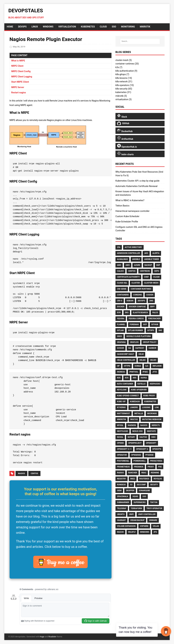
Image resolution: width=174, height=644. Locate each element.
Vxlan (156, 526)
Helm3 (153, 360)
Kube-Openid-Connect (128, 396)
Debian (130, 301)
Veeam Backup (137, 520)
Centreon (145, 271)
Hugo (42, 637)
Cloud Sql (122, 283)
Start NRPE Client (20, 82)
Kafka (144, 378)
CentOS (34, 473)
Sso (144, 496)
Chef (146, 277)
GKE (160, 330)
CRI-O (120, 301)
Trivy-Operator (154, 508)
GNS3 (120, 336)
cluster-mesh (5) (124, 60)
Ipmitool (134, 372)
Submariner (123, 502)
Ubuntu (121, 514)
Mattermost (124, 413)
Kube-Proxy (149, 396)
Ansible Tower (152, 259)
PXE (160, 467)
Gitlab (120, 330)
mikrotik (145, 27)
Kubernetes (88, 27)
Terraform (136, 508)
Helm (141, 354)
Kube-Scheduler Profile (127, 222)
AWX (128, 265)
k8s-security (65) (124, 89)
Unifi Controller (147, 514)
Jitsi (154, 372)
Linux (35, 27)
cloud (103, 27)
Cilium (156, 277)
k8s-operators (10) (125, 85)
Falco (155, 313)
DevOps (22, 27)
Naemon (132, 425)
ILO (147, 366)
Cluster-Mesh (151, 283)
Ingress (121, 372)
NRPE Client (17, 66)
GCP (145, 324)
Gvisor (121, 348)
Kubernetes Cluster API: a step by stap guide (137, 181)
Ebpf (152, 307)
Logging (146, 407)
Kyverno (121, 407)
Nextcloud (123, 431)
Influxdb (157, 366)
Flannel (121, 324)
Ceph (157, 271)
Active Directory (133, 247)
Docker (121, 307)
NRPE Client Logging (22, 77)
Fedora (121, 319)
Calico (120, 271)
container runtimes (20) (127, 64)
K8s (135, 378)
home (10, 27)
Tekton (154, 502)
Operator (122, 455)
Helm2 (142, 360)
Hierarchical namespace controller (132, 211)
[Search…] (140, 41)
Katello (142, 384)
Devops (141, 301)
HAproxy (140, 348)
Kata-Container (125, 384)
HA (130, 348)
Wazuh (120, 532)
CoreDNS (138, 295)
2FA (119, 247)
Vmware (153, 520)
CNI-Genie (122, 289)
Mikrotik (122, 419)
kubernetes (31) (123, 92)
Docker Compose (137, 307)
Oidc (153, 437)
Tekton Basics (122, 206)
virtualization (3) (124, 99)
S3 (131, 485)
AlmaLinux (122, 259)
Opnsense (136, 455)
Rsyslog (158, 479)
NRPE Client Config (21, 71)
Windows (48, 27)
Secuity (154, 485)
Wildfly (132, 532)
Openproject (135, 443)
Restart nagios (19, 93)
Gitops (151, 330)
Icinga (138, 366)
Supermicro (140, 502)
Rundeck (121, 485)
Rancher (133, 473)
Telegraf (122, 508)
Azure (137, 265)
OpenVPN (157, 449)
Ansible (136, 259)
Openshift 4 (142, 449)
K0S (119, 378)
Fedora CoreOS (136, 319)
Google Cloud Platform (138, 336)
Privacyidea (156, 461)
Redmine (155, 473)
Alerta (156, 253)
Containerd (123, 295)
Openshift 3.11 (124, 449)
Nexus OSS (137, 431)
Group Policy (150, 342)
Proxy (151, 467)
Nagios (21, 473)
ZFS (155, 532)
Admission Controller (129, 253)
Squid (135, 496)
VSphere (144, 526)
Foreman (134, 324)
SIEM (119, 491)
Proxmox (139, 467)
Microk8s (152, 413)
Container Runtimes (141, 289)
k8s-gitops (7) (122, 74)
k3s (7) (119, 67)
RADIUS (120, 473)
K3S (127, 378)
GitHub (155, 324)
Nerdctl (156, 425)
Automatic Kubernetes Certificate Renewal (136, 186)
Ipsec (145, 372)
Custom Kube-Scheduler (127, 216)
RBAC (144, 473)
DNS (151, 301)
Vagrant (121, 520)
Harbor (152, 348)
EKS (127, 313)
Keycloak (122, 390)
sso (114, 27)
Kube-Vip (121, 402)
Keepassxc (155, 384)
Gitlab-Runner (136, 330)
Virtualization (67, 27)
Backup (148, 265)
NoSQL (120, 437)
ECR (119, 313)
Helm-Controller (126, 360)
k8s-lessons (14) (124, 78)
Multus (134, 419)
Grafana (121, 342)
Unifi (131, 514)
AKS (146, 253)
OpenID (121, 443)
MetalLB (139, 413)
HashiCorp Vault (126, 354)
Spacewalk (123, 496)
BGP (158, 265)
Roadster (52, 637)
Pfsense (149, 455)
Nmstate (151, 431)
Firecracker (154, 319)
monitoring (128, 27)
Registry (122, 479)
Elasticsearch (140, 313)
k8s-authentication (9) (126, 71)
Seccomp (141, 485)
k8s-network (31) (124, 82)
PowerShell (140, 461)
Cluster (136, 283)
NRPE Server (18, 87)
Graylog (134, 342)
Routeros (144, 479)
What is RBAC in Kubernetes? (130, 200)
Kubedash (135, 402)
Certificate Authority (128, 277)
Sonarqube (144, 491)
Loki (157, 407)
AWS (119, 265)
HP (118, 366)
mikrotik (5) (121, 96)
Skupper (130, 491)
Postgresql (123, 461)
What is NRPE (18, 61)
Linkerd (134, 407)
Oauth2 (143, 437)
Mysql (120, 425)
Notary (131, 437)
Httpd (127, 366)
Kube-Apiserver (139, 390)
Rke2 (133, 479)
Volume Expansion (126, 526)
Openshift (151, 443)
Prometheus (123, 467)
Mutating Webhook (152, 419)
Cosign (150, 295)
